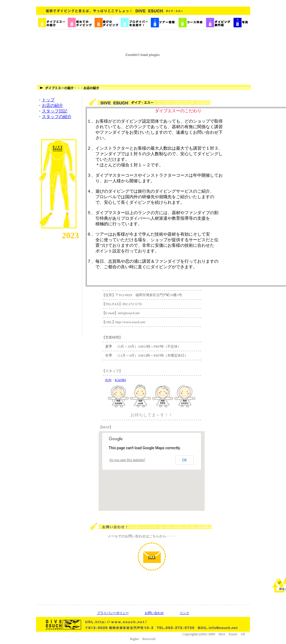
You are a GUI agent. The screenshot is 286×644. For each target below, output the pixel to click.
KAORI (120, 380)
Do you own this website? (127, 460)
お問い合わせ (154, 613)
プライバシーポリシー (113, 613)
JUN (108, 380)
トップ (48, 100)
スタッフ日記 (55, 111)
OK (184, 460)
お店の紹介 (52, 105)
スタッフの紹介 (57, 117)
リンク (184, 613)
